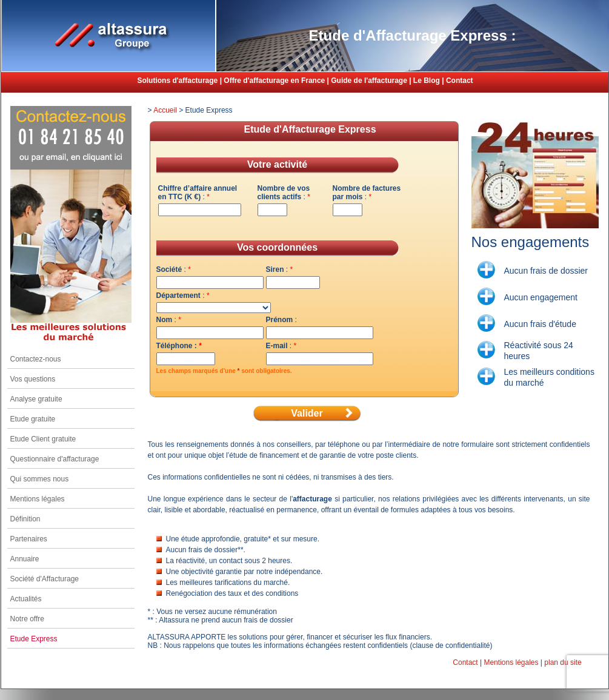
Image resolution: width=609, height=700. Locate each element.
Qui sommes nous (40, 479)
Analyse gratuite (36, 399)
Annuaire (25, 559)
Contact (460, 81)
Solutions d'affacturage (177, 81)
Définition (25, 519)
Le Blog (427, 81)
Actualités (26, 599)
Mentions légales (38, 499)
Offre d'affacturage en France (274, 81)
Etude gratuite (33, 419)
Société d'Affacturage (45, 579)
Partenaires (29, 539)
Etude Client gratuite (43, 439)
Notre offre (27, 619)
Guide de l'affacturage (369, 81)
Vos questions (33, 379)
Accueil (165, 110)
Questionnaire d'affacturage (55, 459)
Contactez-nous (36, 359)
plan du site (563, 662)
